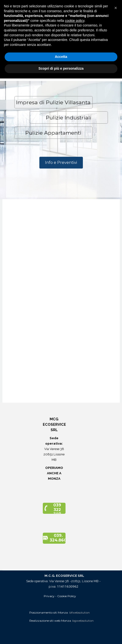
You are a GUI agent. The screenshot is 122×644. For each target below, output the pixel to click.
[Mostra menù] (111, 5)
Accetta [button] (61, 622)
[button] (60, 70)
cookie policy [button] (75, 586)
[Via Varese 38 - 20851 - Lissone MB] (60, 54)
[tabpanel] (61, 38)
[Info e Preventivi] (61, 166)
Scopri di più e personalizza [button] (61, 634)
